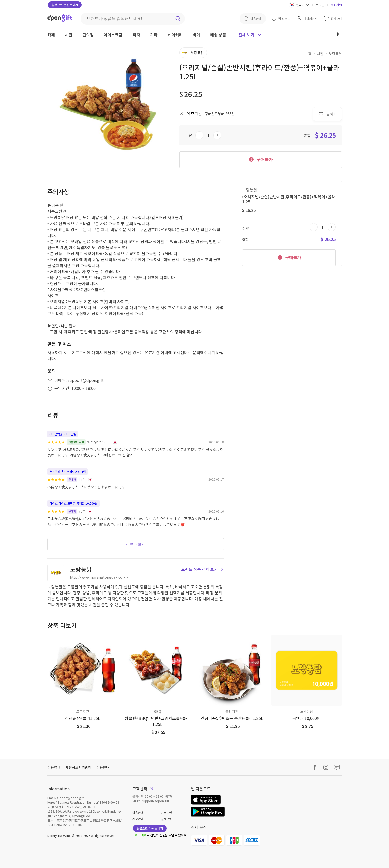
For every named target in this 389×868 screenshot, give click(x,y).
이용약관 (54, 767)
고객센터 (143, 789)
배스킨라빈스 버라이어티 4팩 (68, 471)
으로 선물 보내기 (65, 5)
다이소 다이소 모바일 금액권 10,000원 (74, 503)
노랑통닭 (335, 54)
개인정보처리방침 (78, 767)
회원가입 (336, 5)
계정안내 (138, 819)
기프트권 (166, 812)
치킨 (320, 54)
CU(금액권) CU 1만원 (63, 434)
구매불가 (261, 159)
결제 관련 (167, 819)
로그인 (320, 5)
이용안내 (103, 767)
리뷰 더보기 (136, 544)
